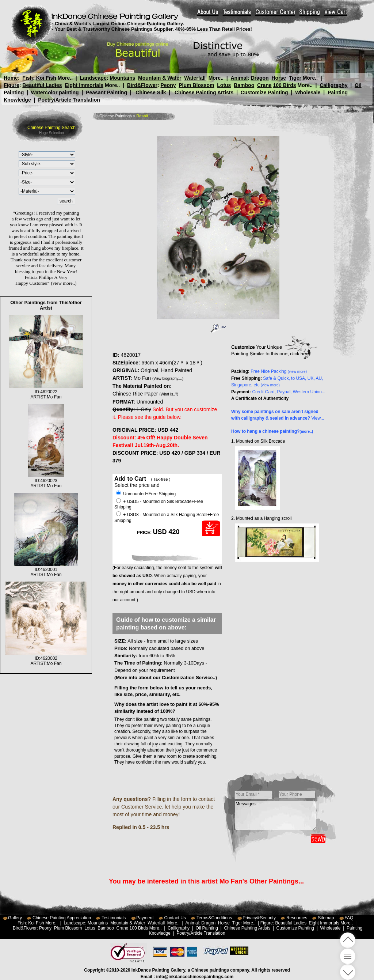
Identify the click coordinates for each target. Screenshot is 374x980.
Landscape (93, 78)
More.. (65, 78)
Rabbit (142, 116)
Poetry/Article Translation (69, 100)
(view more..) (64, 283)
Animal (239, 78)
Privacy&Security (259, 918)
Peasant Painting (106, 92)
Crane (264, 85)
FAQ (349, 918)
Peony (168, 85)
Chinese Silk (151, 92)
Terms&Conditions (214, 918)
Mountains (122, 78)
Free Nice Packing (279, 371)
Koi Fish (46, 78)
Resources (297, 918)
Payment (145, 918)
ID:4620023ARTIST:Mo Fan (46, 481)
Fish (28, 78)
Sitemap (326, 918)
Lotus (224, 85)
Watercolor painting (55, 92)
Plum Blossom (196, 85)
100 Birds (285, 85)
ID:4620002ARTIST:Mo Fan (46, 658)
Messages (276, 816)
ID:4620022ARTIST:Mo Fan (46, 392)
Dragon (259, 78)
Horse (279, 78)
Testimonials (114, 918)
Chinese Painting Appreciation (62, 918)
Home (11, 78)
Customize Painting (264, 92)
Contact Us (175, 918)
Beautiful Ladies (42, 85)
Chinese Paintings (116, 116)
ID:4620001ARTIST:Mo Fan (46, 570)
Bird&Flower (142, 85)
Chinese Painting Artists (204, 92)
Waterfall (195, 78)
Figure (12, 85)
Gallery (15, 918)
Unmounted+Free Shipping (146, 494)
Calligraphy (333, 85)
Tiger (295, 78)
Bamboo (244, 85)
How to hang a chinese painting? (272, 431)
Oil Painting (207, 928)
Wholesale (308, 92)
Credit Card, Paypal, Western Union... (289, 392)
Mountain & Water (160, 78)
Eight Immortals (84, 85)
